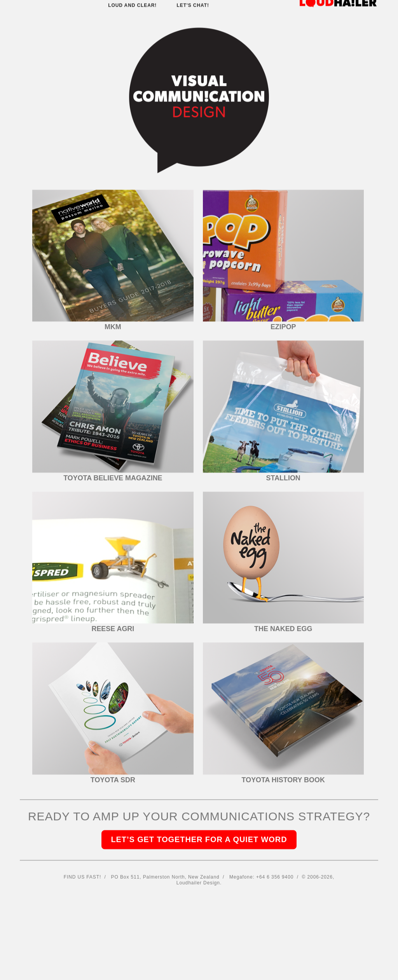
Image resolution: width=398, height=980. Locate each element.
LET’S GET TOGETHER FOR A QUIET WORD (199, 794)
